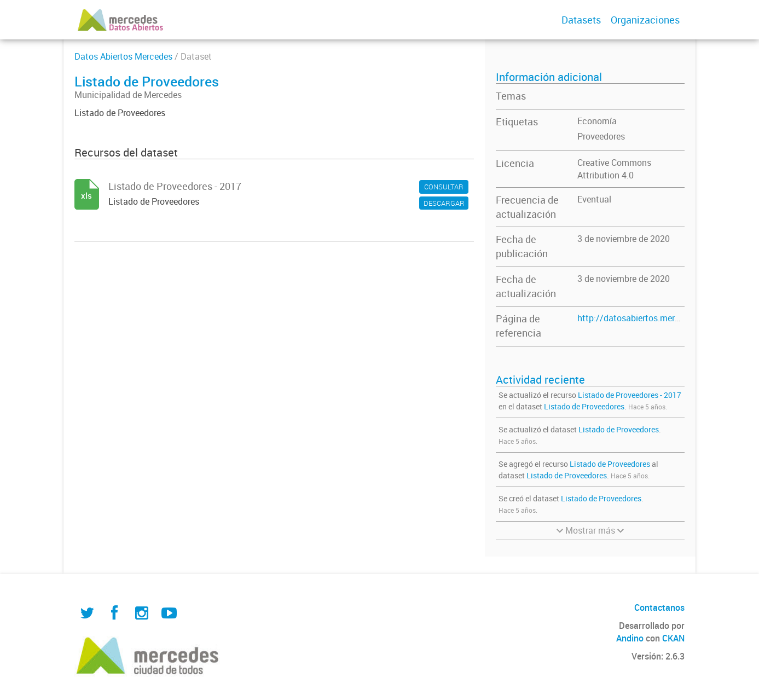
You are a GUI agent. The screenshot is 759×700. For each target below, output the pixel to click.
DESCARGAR (444, 203)
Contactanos (659, 608)
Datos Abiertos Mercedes (123, 56)
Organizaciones (645, 20)
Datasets (581, 20)
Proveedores (601, 136)
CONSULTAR (444, 187)
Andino (630, 638)
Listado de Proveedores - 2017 (630, 395)
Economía (597, 121)
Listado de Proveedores (584, 406)
